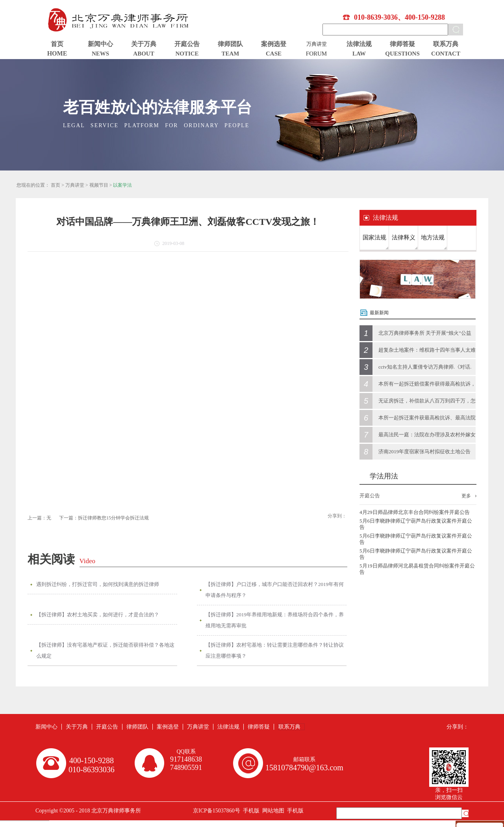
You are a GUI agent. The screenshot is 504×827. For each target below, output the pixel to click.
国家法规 (374, 237)
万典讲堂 (75, 185)
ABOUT (144, 54)
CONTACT (446, 54)
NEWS (100, 54)
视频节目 (99, 185)
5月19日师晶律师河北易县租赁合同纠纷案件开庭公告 (417, 569)
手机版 (250, 811)
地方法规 (433, 237)
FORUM (316, 54)
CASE (274, 54)
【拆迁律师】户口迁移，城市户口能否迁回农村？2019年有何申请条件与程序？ (275, 590)
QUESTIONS (402, 54)
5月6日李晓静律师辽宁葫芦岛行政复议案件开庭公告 (416, 524)
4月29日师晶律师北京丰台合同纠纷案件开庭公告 (415, 512)
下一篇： (104, 518)
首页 (57, 44)
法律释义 (404, 237)
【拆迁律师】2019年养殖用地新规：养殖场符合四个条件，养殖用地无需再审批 (275, 620)
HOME (57, 53)
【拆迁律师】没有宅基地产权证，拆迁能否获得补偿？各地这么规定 (105, 650)
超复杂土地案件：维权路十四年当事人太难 (427, 350)
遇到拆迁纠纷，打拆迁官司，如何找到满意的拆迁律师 (98, 584)
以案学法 (122, 185)
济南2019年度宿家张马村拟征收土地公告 (424, 452)
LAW (359, 54)
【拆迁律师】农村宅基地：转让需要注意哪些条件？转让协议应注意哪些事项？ (275, 650)
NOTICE (187, 54)
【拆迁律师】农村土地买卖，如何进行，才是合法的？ (98, 615)
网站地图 (272, 811)
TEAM (231, 54)
